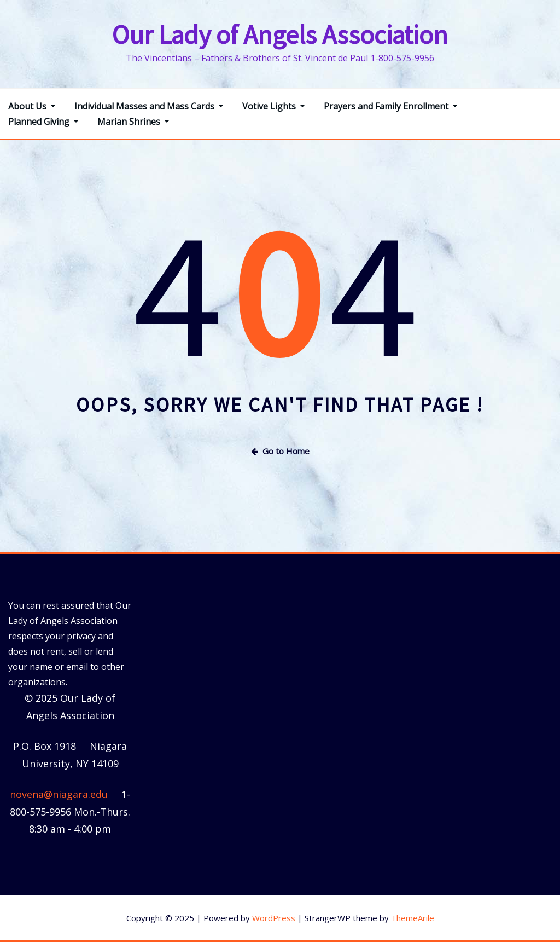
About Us (32, 106)
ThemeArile (413, 918)
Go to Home (280, 451)
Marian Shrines (133, 122)
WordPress (274, 918)
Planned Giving (43, 122)
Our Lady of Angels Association (280, 34)
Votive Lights (273, 106)
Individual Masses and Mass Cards (149, 106)
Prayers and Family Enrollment (390, 106)
